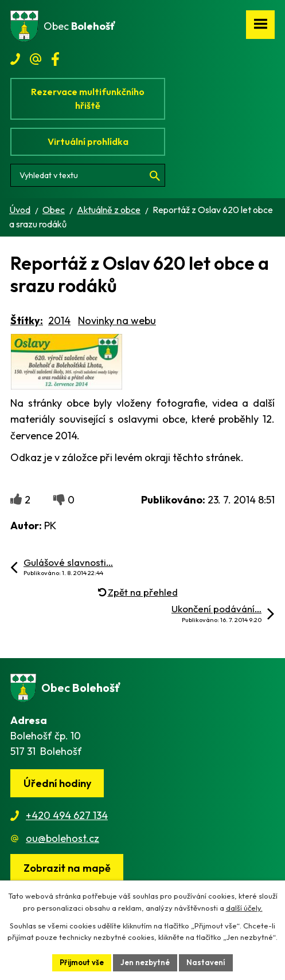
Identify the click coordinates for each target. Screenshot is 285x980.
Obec (54, 210)
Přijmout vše (82, 962)
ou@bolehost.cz (63, 838)
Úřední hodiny (57, 783)
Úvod (20, 210)
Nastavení (206, 962)
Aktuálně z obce (109, 210)
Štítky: (27, 320)
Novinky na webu (117, 320)
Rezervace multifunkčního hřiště (88, 99)
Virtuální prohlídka (88, 141)
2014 (59, 320)
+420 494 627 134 (67, 815)
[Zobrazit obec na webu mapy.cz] (67, 868)
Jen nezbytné (145, 962)
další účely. (244, 908)
